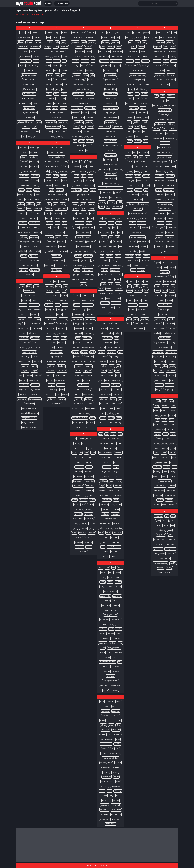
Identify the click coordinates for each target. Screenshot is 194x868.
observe (115, 706)
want (173, 425)
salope (130, 300)
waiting (157, 406)
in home (83, 523)
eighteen (51, 366)
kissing (114, 261)
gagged (91, 162)
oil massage (118, 734)
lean (118, 413)
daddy (66, 162)
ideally (74, 458)
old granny (117, 767)
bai (26, 324)
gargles (91, 204)
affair (31, 251)
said (146, 291)
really (137, 261)
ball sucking (24, 338)
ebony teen (51, 333)
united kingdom (159, 228)
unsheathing (160, 246)
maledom (119, 528)
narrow (118, 582)
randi (137, 166)
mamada (114, 538)
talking (174, 61)
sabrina (140, 281)
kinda (118, 237)
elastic (49, 376)
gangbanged (76, 190)
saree (136, 324)
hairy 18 (91, 310)
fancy (93, 113)
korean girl (105, 303)
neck (118, 624)
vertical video (169, 324)
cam (64, 42)
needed (119, 629)
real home (142, 223)
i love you (77, 448)
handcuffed (78, 343)
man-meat (115, 552)
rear (128, 265)
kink (121, 246)
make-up (102, 490)
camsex (57, 61)
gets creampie (78, 265)
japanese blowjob (111, 94)
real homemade (132, 228)
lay (101, 404)
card (57, 89)
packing (129, 37)
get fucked (88, 256)
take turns (172, 51)
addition (21, 204)
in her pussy (90, 519)
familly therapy (80, 80)
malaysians (117, 523)
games (93, 171)
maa (120, 434)
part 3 (129, 131)
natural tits (117, 596)
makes (111, 490)
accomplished (26, 181)
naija (107, 568)
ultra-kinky (170, 134)
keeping (103, 223)
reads (130, 190)
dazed (49, 218)
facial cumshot (89, 56)
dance (57, 181)
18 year (22, 66)
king (109, 242)
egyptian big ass (56, 357)
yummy (169, 568)
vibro (165, 366)
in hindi (74, 523)
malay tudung (116, 505)
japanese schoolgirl (111, 164)
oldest (102, 791)
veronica (171, 319)
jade (112, 37)
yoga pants (161, 535)
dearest (50, 223)
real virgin (129, 256)
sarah (129, 324)
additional (30, 204)
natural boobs (105, 596)
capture (63, 80)
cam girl (48, 47)
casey (57, 131)
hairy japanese (77, 319)
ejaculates (61, 366)
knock (101, 289)
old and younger (106, 763)
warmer (156, 443)
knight (103, 284)
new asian (106, 667)
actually (29, 195)
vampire (165, 286)
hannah (92, 361)
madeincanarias (106, 458)
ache (36, 181)
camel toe (64, 47)
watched (172, 453)
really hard (146, 261)
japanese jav (111, 131)
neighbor (111, 634)
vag (165, 267)
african (22, 261)
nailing (104, 572)
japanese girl (110, 113)
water (174, 458)
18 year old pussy (29, 89)
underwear (170, 185)
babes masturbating (29, 296)
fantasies (90, 117)
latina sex (117, 390)
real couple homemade (138, 214)
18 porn (33, 51)
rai (134, 152)
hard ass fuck (88, 394)
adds (39, 204)
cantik (49, 80)
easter (56, 296)
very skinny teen (165, 347)
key (109, 228)
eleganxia (61, 385)
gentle (90, 218)
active (29, 190)
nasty (102, 587)
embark (65, 394)
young (170, 535)
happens (89, 366)
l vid (104, 324)
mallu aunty (118, 533)
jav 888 (118, 197)
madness (118, 458)
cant (64, 75)
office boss (105, 730)
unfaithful (172, 214)
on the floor (104, 819)
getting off (76, 279)
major (102, 486)
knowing (111, 294)
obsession (106, 716)
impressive (89, 490)
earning (50, 291)
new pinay (104, 685)
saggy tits (138, 291)
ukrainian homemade (165, 119)
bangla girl (35, 385)
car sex (50, 89)
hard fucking (91, 408)
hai (92, 296)
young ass (171, 540)
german (76, 228)
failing (76, 66)
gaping (77, 199)
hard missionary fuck (80, 418)
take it (173, 47)
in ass (90, 495)
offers (111, 725)
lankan (104, 357)
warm (173, 434)
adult (24, 218)
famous (85, 113)
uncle (174, 162)
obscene (106, 706)
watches (156, 458)
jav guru (102, 202)
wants (166, 434)
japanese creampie (111, 99)
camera (51, 51)
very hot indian (165, 338)
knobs (118, 284)
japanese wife (106, 193)
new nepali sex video (111, 681)
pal (140, 84)
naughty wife (116, 620)
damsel (64, 176)
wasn (173, 448)
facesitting (80, 51)
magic (116, 467)
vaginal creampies (161, 277)
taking (164, 56)
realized (147, 256)
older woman (116, 786)
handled (75, 352)
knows (120, 294)
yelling (158, 525)
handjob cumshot (88, 347)
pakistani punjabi (138, 80)
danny (57, 185)
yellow (166, 525)
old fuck (118, 763)
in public (79, 538)
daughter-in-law (61, 209)
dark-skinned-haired (52, 199)
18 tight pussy (25, 61)
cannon (65, 70)
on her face (104, 810)
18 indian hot (35, 47)
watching (166, 458)
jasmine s (104, 197)
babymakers (34, 305)
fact (93, 61)
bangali (34, 366)
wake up (164, 410)
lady (119, 328)
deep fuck (63, 246)
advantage (34, 237)
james (102, 47)
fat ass (82, 141)
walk (156, 415)
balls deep (22, 347)
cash (64, 131)
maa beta (106, 439)
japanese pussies (111, 160)
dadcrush (48, 162)
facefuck (92, 42)
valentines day (170, 281)
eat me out (62, 300)
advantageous (24, 242)
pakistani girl (145, 66)
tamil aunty (165, 84)
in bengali (83, 500)
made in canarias (105, 453)
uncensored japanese (161, 162)
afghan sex (33, 256)
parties (146, 131)
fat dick (79, 146)
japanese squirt (111, 174)
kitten (113, 275)
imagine (79, 462)
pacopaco (139, 37)
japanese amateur (110, 80)
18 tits (36, 61)
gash (84, 209)
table (174, 33)
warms (164, 443)
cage (57, 33)
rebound (141, 270)
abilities (24, 152)
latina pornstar (105, 390)
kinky (103, 251)
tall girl (161, 70)
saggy (129, 291)
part (130, 127)
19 (23, 136)
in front (89, 509)
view (157, 380)
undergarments (159, 181)
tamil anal (171, 75)
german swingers (83, 246)
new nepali (111, 676)
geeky (76, 218)
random (144, 166)
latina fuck (105, 385)
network (107, 657)
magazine (107, 467)
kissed (118, 256)
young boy (160, 544)
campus (65, 56)
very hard (172, 328)
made (119, 443)
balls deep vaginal (29, 352)
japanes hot (106, 66)
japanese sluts (117, 169)
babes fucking (29, 291)
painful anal (133, 51)
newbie (115, 690)
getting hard (77, 275)
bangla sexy (35, 394)
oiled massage (106, 744)
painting (131, 56)
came (56, 47)
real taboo (133, 251)
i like (84, 443)
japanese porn (110, 155)
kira (119, 251)
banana (21, 361)
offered (103, 725)
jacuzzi (105, 37)
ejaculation (50, 371)
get (94, 251)
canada (55, 66)
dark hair (60, 190)
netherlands (118, 652)
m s (106, 434)
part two (137, 131)
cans (57, 75)
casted (59, 136)
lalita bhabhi (107, 338)
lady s (111, 333)
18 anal (36, 33)
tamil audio (159, 80)
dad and (59, 148)
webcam (172, 486)
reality (138, 256)
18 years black (29, 108)
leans (119, 418)
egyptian (60, 347)
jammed (111, 47)
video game (171, 371)
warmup (173, 443)
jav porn (111, 202)
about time (33, 157)
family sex (90, 94)
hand (78, 338)
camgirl (47, 56)
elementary (53, 390)
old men (115, 772)
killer (120, 232)
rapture (145, 171)
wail (158, 401)
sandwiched (142, 310)
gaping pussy (88, 199)
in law (74, 533)
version (158, 324)
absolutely (34, 162)
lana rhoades (107, 343)
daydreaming (56, 214)
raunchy (129, 176)
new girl (116, 667)
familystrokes (90, 108)
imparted (79, 472)
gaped (93, 190)
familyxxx (76, 113)
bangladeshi (29, 404)
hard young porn (22, 14)
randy (130, 171)
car (66, 84)
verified (169, 300)
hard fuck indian (77, 408)
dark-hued (62, 195)
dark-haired (51, 195)
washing (165, 448)
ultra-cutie (159, 134)
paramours (143, 113)
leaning (111, 418)
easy (48, 300)
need (111, 629)
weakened (157, 467)
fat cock (90, 141)
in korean (83, 528)
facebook (75, 42)
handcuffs (89, 343)
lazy (113, 404)
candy (56, 70)
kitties (120, 275)
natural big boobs (110, 591)
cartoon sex (63, 122)
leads (112, 408)
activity (37, 190)
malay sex (104, 505)
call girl (55, 37)
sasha (141, 328)
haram (90, 376)
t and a (160, 33)
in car (76, 505)
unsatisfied (169, 237)
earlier (59, 286)
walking (172, 415)
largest (120, 361)
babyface (23, 305)
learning (118, 423)
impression (78, 490)
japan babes (117, 51)
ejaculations (62, 371)
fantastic (89, 122)
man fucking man (114, 547)
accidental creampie (29, 171)
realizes (129, 261)
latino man (103, 399)
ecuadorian (62, 333)
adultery (36, 228)
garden (75, 204)
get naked (84, 261)
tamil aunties (170, 80)
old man (106, 772)
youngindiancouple (160, 563)
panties (145, 99)
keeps (111, 223)
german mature (78, 242)
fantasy (76, 127)
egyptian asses (56, 352)
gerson (87, 251)
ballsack (35, 357)
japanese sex (104, 169)
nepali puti (117, 638)
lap (111, 357)
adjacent (21, 209)
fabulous (75, 33)
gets (93, 261)
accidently (35, 176)
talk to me (157, 61)
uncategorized (171, 138)
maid (116, 476)
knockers (119, 289)
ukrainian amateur (170, 105)
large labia (103, 361)
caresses (51, 99)
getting (77, 270)
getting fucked (88, 270)
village (159, 390)
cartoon (63, 108)
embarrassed (56, 404)
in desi (90, 505)
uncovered (161, 171)
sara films (144, 319)
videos (157, 376)
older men (104, 786)
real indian (145, 228)
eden (49, 338)
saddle (136, 286)
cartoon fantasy (56, 117)
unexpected (170, 199)
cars (48, 108)
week (164, 505)
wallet (164, 420)
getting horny (89, 275)
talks (168, 66)
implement (89, 476)
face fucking (78, 37)
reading (146, 185)
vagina (172, 267)
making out (107, 500)
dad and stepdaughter (56, 157)
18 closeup (37, 37)
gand (84, 176)
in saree (88, 538)
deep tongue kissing (56, 261)
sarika (134, 328)
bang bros (37, 361)
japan (108, 51)
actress (21, 195)
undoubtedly (169, 190)
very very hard (171, 352)
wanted (171, 429)
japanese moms (111, 150)
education (52, 343)
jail (118, 37)
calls (57, 42)
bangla (23, 380)
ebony (59, 314)
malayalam (106, 509)
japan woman (116, 61)
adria (29, 214)
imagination (91, 458)
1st (35, 136)
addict (20, 199)
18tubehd (26, 127)
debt (64, 223)
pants (128, 103)
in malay (82, 533)
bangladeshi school (29, 423)
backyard (22, 319)
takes (156, 56)
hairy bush (90, 314)
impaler (89, 467)
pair (138, 56)
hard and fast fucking (83, 390)
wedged (156, 505)
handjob (76, 347)
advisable (22, 251)
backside (35, 314)
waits (173, 406)
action (21, 190)
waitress (165, 406)
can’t (56, 80)
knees (117, 279)
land (117, 343)
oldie (109, 791)
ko (102, 298)
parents (138, 117)
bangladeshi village (29, 427)
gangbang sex (89, 185)
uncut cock (159, 176)
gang (90, 176)
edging (56, 338)
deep (65, 237)
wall (158, 420)
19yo (29, 136)
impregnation (78, 486)
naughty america (111, 610)
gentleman (80, 223)
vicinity (172, 366)
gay (74, 214)
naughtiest (106, 605)
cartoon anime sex (56, 113)
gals (84, 166)
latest (117, 371)
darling (65, 199)
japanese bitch (111, 89)
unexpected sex (165, 209)
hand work (87, 338)
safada (145, 286)
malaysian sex (105, 523)
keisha (119, 223)
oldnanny (118, 791)
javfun (101, 207)
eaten (58, 305)
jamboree (115, 42)
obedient (110, 702)
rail (139, 152)
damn (56, 176)
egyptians (63, 361)
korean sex (116, 303)
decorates (49, 237)
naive (118, 572)
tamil (169, 70)
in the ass (83, 552)
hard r (92, 418)
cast (52, 136)
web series (172, 476)
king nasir (102, 246)
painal (134, 47)
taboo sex (160, 42)
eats (53, 314)
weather (156, 476)
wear (174, 467)
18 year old (29, 70)
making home (105, 495)
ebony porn (61, 328)
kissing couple (104, 265)
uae (156, 96)
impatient (88, 472)
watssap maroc (162, 462)
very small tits (158, 352)
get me (75, 261)
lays (107, 404)
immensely (79, 467)
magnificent (107, 476)
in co (83, 505)
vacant (172, 263)
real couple (138, 209)
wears (165, 472)
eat (54, 300)
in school (78, 542)
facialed (76, 61)
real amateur (133, 195)
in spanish (79, 547)
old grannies (105, 767)
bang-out (25, 366)
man (103, 547)
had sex (77, 296)
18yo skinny (24, 131)
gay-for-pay (83, 214)
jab (103, 33)
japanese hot (118, 127)
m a (101, 434)
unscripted (160, 242)
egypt (52, 347)
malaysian (115, 514)
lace (117, 324)
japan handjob (117, 56)
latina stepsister (105, 394)
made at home (111, 448)
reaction (130, 185)
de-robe (57, 218)
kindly (102, 242)
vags (173, 277)
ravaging (131, 181)
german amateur (88, 228)
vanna (157, 291)
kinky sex (111, 251)
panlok (137, 99)
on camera (105, 805)
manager (115, 556)
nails (111, 572)
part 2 (144, 127)
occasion (116, 716)
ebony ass (63, 319)
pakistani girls (138, 70)
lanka (120, 352)
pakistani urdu (131, 84)
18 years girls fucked (29, 113)
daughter (49, 209)
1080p (22, 33)
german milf (91, 242)
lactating (104, 328)
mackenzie (104, 443)
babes (36, 286)
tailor (166, 47)
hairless (76, 310)
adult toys (23, 223)
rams (130, 166)
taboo (162, 37)
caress (64, 94)
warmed (169, 439)
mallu (108, 533)
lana (116, 338)
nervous (102, 652)
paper (143, 108)
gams (77, 176)
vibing (163, 361)
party (130, 141)
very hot (157, 333)
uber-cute (171, 96)
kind (111, 237)
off (113, 720)
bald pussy (37, 328)
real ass (144, 195)
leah (118, 408)
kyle (111, 312)
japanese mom (117, 146)
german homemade (83, 237)
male (101, 528)
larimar (104, 366)
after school (34, 270)
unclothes (158, 166)
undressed (159, 195)
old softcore (107, 777)
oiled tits (117, 744)
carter (55, 108)
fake (92, 66)
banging (29, 376)
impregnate (77, 481)
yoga (170, 530)
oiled (118, 739)
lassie (112, 366)
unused (165, 251)
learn (102, 423)
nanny (103, 582)
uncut (170, 171)
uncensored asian (165, 148)
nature (115, 601)
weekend (173, 505)
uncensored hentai (165, 157)
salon (144, 296)
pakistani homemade (138, 75)
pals (137, 94)
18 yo (39, 122)
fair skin (84, 66)
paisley (145, 56)
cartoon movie (51, 122)
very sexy (172, 343)
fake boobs (79, 70)
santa (136, 319)
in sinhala (88, 542)
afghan (24, 256)
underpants (172, 181)
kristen (111, 308)
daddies (58, 162)
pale (131, 89)
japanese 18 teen (110, 70)
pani (129, 99)
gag (83, 162)
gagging (77, 166)
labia (110, 324)
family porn (90, 84)
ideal (93, 453)
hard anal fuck (83, 385)
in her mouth (78, 519)
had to (85, 296)
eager (63, 281)
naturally (107, 601)
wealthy (167, 467)
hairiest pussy (88, 305)
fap (83, 127)
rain (141, 157)
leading (104, 408)
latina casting (117, 380)
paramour (132, 113)
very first (163, 328)
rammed (144, 162)
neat (111, 624)
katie (106, 218)
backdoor (38, 310)
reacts (138, 185)
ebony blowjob (62, 324)
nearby (104, 624)
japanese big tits (111, 84)
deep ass (62, 242)
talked (166, 61)
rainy (148, 157)
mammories (116, 542)
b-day (22, 286)
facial (89, 51)
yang (173, 516)
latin (101, 380)
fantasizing (79, 122)
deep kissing (62, 251)
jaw (108, 207)
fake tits (89, 70)
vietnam (172, 376)
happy (78, 371)
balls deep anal (35, 347)
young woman (165, 558)
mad (112, 443)
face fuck (91, 33)
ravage (138, 176)
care (64, 89)
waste (156, 453)
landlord (102, 352)
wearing (157, 472)
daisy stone (63, 171)
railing (128, 157)
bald (28, 328)
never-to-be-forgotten (107, 662)
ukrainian (157, 105)
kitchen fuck (115, 270)
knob (110, 284)
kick (108, 232)
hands (92, 352)
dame (48, 176)
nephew (112, 643)
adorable (38, 209)
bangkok (38, 376)
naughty (116, 605)
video (162, 371)
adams (38, 195)
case (65, 127)
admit (29, 209)
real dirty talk (131, 218)
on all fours (106, 800)
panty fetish (145, 103)
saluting (138, 300)
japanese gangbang (111, 108)
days (66, 214)
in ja (75, 528)
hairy (83, 310)
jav (111, 197)
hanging (75, 361)
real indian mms (138, 232)
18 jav (25, 51)
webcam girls (159, 490)
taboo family (172, 37)
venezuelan (170, 296)
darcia (65, 185)
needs (102, 634)
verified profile (160, 319)
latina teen (118, 394)
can (64, 61)
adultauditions (34, 223)
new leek (116, 671)
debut (48, 228)
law (120, 399)
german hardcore (83, 232)
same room (133, 305)
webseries (158, 495)
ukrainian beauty (165, 110)
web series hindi (165, 481)
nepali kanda (105, 638)
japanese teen (111, 179)
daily (47, 171)
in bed (75, 500)
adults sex (37, 232)
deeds (58, 237)
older (118, 782)
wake (156, 410)
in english (79, 509)
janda (119, 47)
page (147, 37)
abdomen (23, 148)
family (90, 80)
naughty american (111, 615)
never (115, 657)
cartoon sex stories (53, 127)
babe (29, 286)
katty (113, 218)
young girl (170, 544)
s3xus (132, 281)
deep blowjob (51, 246)
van (173, 286)
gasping (91, 209)
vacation (158, 267)
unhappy (171, 218)
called (63, 37)
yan (167, 516)
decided (52, 232)
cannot (50, 75)
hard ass (77, 394)
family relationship (83, 89)
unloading (170, 232)
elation (57, 376)
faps (79, 131)
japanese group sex (111, 117)
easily (48, 296)
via (156, 361)
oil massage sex (107, 739)
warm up (160, 439)
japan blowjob (104, 56)
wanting (157, 434)
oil (110, 734)
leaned (103, 418)
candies (48, 70)
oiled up (105, 749)
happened (79, 366)
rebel (133, 270)
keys (115, 228)
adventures (25, 246)
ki (121, 228)
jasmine (117, 193)
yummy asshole (165, 572)
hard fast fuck (79, 404)
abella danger (34, 148)
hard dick (89, 399)
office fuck (116, 730)
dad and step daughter (56, 152)
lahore (118, 333)
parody (145, 122)
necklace (103, 629)
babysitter (21, 310)
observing (105, 711)
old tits (116, 777)
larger (112, 361)
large (117, 357)
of (109, 720)
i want (91, 448)
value (157, 286)
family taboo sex (83, 103)
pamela (144, 94)
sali (138, 296)
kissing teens (117, 265)
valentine (158, 281)
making (119, 490)
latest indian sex (107, 376)
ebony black (50, 324)
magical (116, 472)
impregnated (89, 481)
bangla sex (23, 394)
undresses (170, 195)
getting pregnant (89, 279)
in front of (78, 514)
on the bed (104, 814)
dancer (65, 181)
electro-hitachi (60, 380)
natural (118, 587)
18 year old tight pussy (29, 99)
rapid (137, 171)
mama (106, 538)
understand (159, 185)
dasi (49, 204)
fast (86, 136)
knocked (109, 289)
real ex (132, 223)
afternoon (29, 275)
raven (139, 181)
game (91, 166)
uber (163, 96)
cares (56, 94)
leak (103, 413)
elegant (51, 385)
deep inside (50, 251)
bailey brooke (35, 324)
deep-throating (62, 265)
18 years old (29, 117)
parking (137, 122)
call (48, 37)
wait (171, 401)
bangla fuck (24, 385)
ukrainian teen (160, 124)
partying (138, 141)
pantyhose (134, 108)
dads (66, 166)
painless (143, 51)
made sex (118, 453)
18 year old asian (29, 80)
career (49, 94)
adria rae (37, 214)
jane (101, 51)
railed (146, 152)
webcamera (171, 490)
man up (105, 552)
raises (130, 162)
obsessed (116, 711)
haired (92, 300)
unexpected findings (165, 204)
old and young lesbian (111, 758)
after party (23, 270)
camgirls (56, 56)
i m (85, 448)
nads (101, 568)
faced (84, 42)
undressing (159, 199)
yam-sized (158, 516)
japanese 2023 (111, 75)
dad (52, 148)
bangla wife (22, 399)
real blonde (138, 199)
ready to (138, 190)
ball (24, 333)
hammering (89, 333)
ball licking (32, 333)
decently (64, 228)
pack (128, 33)
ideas (82, 458)
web (164, 476)
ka (101, 218)
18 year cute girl (34, 66)
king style (112, 246)
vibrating (171, 361)
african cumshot (33, 261)
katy (120, 218)
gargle (83, 204)
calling (50, 42)
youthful (173, 563)
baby (35, 300)
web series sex (160, 486)
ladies (112, 328)
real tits (143, 251)
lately (104, 371)
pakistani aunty (131, 66)
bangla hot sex (35, 390)
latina (107, 380)
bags (20, 324)
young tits (171, 554)
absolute (24, 162)
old (118, 749)
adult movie (33, 218)
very (155, 328)
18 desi (21, 42)
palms (130, 94)
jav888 (120, 202)
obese (119, 702)
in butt (92, 500)
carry (64, 103)
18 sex (36, 56)
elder (64, 376)
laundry (113, 399)
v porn (157, 263)
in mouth (92, 533)
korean (117, 298)
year (164, 521)
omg (111, 796)
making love (117, 495)
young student (160, 554)
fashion (87, 131)
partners (138, 136)
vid (155, 371)
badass (37, 319)
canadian (65, 66)
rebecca (145, 265)
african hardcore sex (29, 265)
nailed (120, 568)
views (172, 380)
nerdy (103, 648)
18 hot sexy (23, 47)
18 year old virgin (25, 103)
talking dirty (159, 66)
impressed (90, 486)
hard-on (88, 427)
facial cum (77, 56)
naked (103, 577)
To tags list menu (62, 3)
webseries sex (170, 495)
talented (172, 56)
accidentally (24, 176)
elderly (50, 380)
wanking (157, 425)
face (83, 33)
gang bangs (78, 181)
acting (36, 185)
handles (84, 352)
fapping (90, 127)
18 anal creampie (24, 37)
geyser (83, 284)
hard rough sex (79, 423)
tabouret (170, 42)
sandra (132, 310)
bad (30, 319)
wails (165, 401)
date (56, 204)
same (146, 300)
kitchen (105, 270)
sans (129, 319)
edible (64, 338)
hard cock (79, 399)
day (47, 214)
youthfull (161, 568)
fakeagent (77, 75)
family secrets (78, 94)
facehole (79, 47)
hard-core (79, 427)
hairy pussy (78, 324)
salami (131, 296)
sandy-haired (134, 314)
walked (164, 415)
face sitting (89, 37)
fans (82, 117)
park (129, 122)
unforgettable (160, 218)
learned (109, 423)
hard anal (87, 380)
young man (158, 549)
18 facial (29, 42)
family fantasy (78, 84)
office (118, 725)
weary (173, 472)
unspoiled (171, 246)
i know (77, 443)
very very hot (158, 357)
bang (28, 361)
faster (93, 136)
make (109, 486)
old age (104, 753)
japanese (116, 66)
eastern (64, 296)
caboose (49, 33)
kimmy (104, 237)
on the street (111, 824)
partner (130, 136)
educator (62, 343)
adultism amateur (24, 232)
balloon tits (26, 343)
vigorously (170, 385)
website (160, 500)
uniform (161, 223)
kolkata (109, 298)
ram (137, 162)
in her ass (89, 514)
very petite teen (160, 343)
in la (91, 528)
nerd (120, 643)
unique (169, 223)
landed (102, 347)
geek (92, 214)
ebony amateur (51, 319)
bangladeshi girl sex (29, 418)
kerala (102, 228)
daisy (54, 171)
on (117, 796)
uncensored (165, 143)
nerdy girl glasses (114, 648)
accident (24, 166)
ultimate (171, 124)
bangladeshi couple (29, 408)
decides (61, 232)
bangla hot (22, 390)
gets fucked (90, 265)
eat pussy (49, 305)
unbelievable (158, 138)
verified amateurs (165, 305)
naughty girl (104, 620)
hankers (84, 361)
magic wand (106, 472)
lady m (103, 333)
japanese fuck (110, 103)
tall (174, 66)
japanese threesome (111, 183)
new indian (106, 671)
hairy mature (90, 319)
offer (119, 720)
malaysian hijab (111, 519)
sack (148, 281)
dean (65, 218)
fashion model (77, 136)
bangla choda (33, 380)
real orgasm (131, 242)
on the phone (116, 819)
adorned (21, 214)
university (160, 232)
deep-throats (56, 270)
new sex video (116, 685)
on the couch (116, 814)
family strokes (77, 99)
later (110, 371)
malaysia (105, 514)
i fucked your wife (85, 439)
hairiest (77, 305)
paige (138, 42)
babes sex (26, 300)
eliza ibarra (49, 394)
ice (81, 453)
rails (135, 157)
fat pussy (80, 150)
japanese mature (111, 141)
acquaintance (26, 185)
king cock (117, 242)
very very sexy (171, 357)
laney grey (111, 352)
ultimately (156, 129)
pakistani (145, 61)
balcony (21, 328)
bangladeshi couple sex (29, 413)
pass (146, 141)
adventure (36, 242)
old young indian (107, 782)
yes (173, 525)
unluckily (159, 237)
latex (118, 376)
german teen (77, 251)
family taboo (90, 99)
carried (57, 103)
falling (86, 75)
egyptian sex (51, 361)
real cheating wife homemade (138, 204)
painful (141, 47)
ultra (165, 129)
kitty (103, 279)
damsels (48, 181)
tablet (155, 37)
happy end (87, 371)
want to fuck (160, 429)
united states (172, 228)
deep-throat (50, 265)
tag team (158, 47)
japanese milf (104, 146)
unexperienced (160, 214)
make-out (118, 486)
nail (114, 568)
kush (118, 308)
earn (66, 286)
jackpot (110, 33)
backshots (25, 314)
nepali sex (103, 643)
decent (55, 228)
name (110, 577)
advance (24, 237)
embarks (62, 399)
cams (49, 61)
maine (119, 481)
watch (164, 453)
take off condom (160, 51)
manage (106, 556)
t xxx (167, 33)
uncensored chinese (165, 152)
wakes (173, 410)
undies (159, 190)
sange (144, 314)
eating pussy (62, 310)
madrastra (107, 462)
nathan (110, 587)
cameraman (61, 51)
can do (47, 66)
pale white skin (141, 89)
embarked (52, 399)
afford (38, 251)
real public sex (144, 242)
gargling (76, 209)
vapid (165, 291)
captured (49, 84)
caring (49, 103)
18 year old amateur (29, 75)
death (58, 223)
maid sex (103, 481)
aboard (24, 157)
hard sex (91, 423)
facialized (85, 61)
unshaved (170, 242)
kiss (102, 256)
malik (101, 533)
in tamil (89, 547)
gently (89, 223)
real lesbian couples (138, 237)
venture (160, 300)
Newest (48, 3)
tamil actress (160, 75)
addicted (28, 199)
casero (49, 131)
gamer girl (83, 171)
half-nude (89, 324)
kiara (101, 232)
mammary (105, 542)
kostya (103, 308)
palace (147, 84)
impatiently (78, 476)
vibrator (157, 366)
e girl (49, 281)
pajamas (130, 61)
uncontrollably (170, 166)
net (109, 652)
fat (75, 141)
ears (64, 291)
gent (83, 218)
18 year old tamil (29, 94)
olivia (105, 796)
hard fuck (90, 404)
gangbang (77, 185)
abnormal (34, 152)
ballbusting (35, 338)
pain (144, 42)
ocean (103, 720)
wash (157, 448)
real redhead (133, 246)
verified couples (165, 310)
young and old (159, 540)
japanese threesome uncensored (111, 188)
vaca (165, 263)
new (120, 662)
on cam (116, 800)
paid (131, 42)
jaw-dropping (117, 207)
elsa (58, 394)
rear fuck (136, 265)
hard (78, 380)
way (172, 462)
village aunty (169, 390)
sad (130, 286)
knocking (102, 294)
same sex (143, 305)
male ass (109, 528)
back (29, 310)
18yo (34, 127)
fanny (75, 117)
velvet (172, 291)
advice (35, 246)
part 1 (137, 127)
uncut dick (170, 176)
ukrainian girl (165, 115)
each (56, 281)
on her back (116, 805)
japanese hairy (110, 122)
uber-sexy (161, 101)
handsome (78, 357)
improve (78, 495)
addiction (38, 199)
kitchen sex (103, 275)
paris (146, 117)
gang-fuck (89, 181)
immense (88, 462)
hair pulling (83, 300)
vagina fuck (165, 272)
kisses (106, 261)
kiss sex (110, 256)
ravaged (146, 176)
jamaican (105, 42)
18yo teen (35, 131)
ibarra (74, 453)
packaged (137, 33)
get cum (78, 256)
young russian (170, 549)
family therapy (77, 108)
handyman (89, 357)
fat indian (88, 146)
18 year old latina (29, 84)
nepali (119, 634)
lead (119, 404)
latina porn (116, 385)
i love (91, 443)
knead (110, 279)
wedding (169, 500)
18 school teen (25, 56)
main (112, 481)
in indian (92, 523)
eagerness (49, 286)
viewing (164, 380)
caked (64, 33)
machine (116, 439)
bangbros (25, 371)
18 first (38, 42)
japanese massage (111, 136)
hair (74, 300)
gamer (74, 171)
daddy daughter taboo (53, 166)
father (88, 150)
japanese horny (38, 14)
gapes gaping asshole (83, 195)
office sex (102, 734)
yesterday (161, 530)
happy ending (79, 376)
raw (146, 181)
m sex (113, 434)
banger (20, 376)
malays (116, 509)
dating (63, 204)
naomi (110, 582)
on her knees (116, 810)
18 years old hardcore (26, 122)
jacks (117, 33)
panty (135, 103)
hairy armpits (78, 314)
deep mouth (56, 256)
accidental (34, 166)
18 (29, 33)
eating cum (50, 310)
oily (112, 749)
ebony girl (51, 328)
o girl (102, 702)
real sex (144, 246)
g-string (76, 162)
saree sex (145, 324)
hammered (78, 333)
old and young (115, 753)
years (171, 521)
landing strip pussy (115, 347)
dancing (49, 185)
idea (86, 453)
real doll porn (144, 218)
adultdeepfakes (25, 228)
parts (146, 136)
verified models (165, 314)
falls (92, 75)
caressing (61, 99)
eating (65, 305)
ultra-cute (173, 129)
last (118, 366)
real (146, 190)
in (84, 495)
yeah (158, 521)
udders (170, 101)
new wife (106, 690)
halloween (79, 328)
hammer (89, 328)
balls (35, 343)
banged (34, 371)
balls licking (25, 357)
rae (129, 152)
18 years (37, 103)
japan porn (104, 61)
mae (116, 462)
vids (164, 376)
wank (171, 420)
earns (58, 291)
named (118, 577)
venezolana (159, 296)
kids (114, 232)
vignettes (159, 385)
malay (116, 500)
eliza (62, 390)
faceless (88, 47)
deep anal (52, 242)
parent (130, 117)
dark (52, 190)
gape (86, 190)
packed (146, 33)
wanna (166, 425)
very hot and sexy (169, 333)
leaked (110, 413)
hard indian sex (83, 413)
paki (137, 61)
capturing (58, 84)
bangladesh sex (35, 399)
